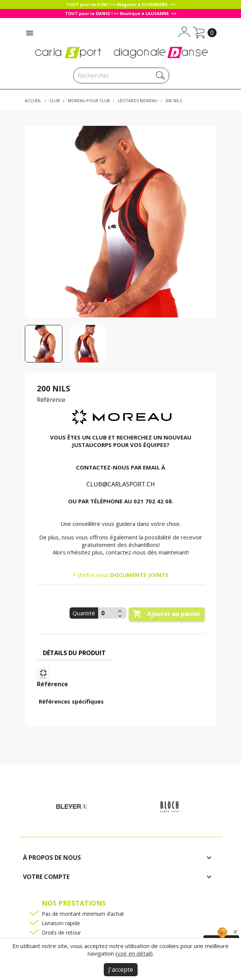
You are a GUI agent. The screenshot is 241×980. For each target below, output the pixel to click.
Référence (51, 400)
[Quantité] (107, 613)
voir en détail (134, 953)
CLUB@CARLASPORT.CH (121, 484)
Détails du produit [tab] (74, 653)
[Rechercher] (121, 76)
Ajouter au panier (167, 614)
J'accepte (121, 969)
